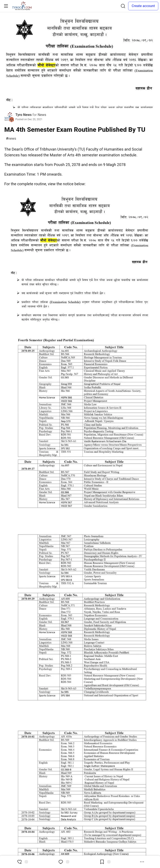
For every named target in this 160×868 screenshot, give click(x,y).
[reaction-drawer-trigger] (22, 862)
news (11, 139)
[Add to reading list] (105, 862)
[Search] (123, 6)
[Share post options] (142, 862)
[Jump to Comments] (64, 862)
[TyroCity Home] (22, 6)
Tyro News (24, 115)
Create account (143, 6)
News (42, 115)
